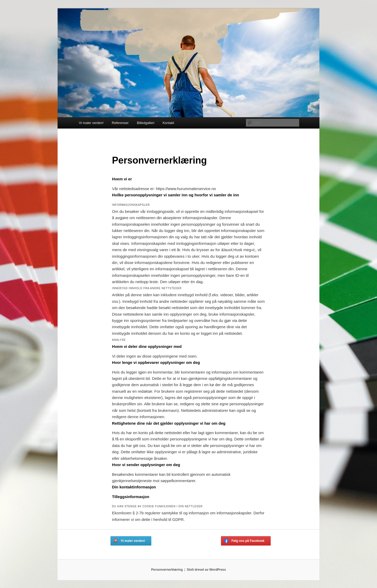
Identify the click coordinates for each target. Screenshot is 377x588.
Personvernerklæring (167, 570)
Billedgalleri (146, 123)
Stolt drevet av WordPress (206, 570)
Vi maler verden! (91, 123)
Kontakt (168, 123)
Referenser (120, 123)
